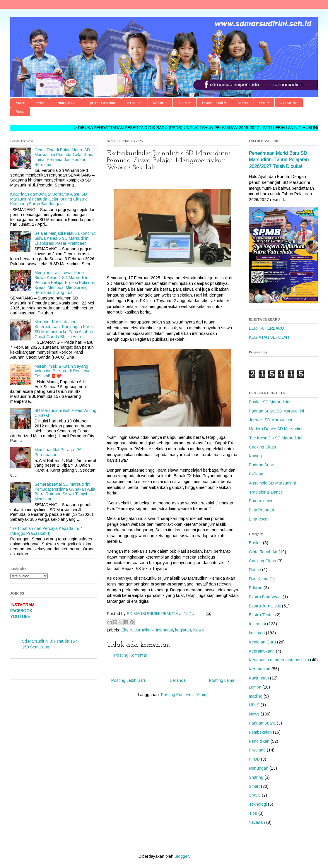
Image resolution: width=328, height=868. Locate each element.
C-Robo (256, 474)
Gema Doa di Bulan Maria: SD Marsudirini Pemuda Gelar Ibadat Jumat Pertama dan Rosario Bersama (65, 157)
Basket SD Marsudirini (270, 402)
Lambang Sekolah (65, 103)
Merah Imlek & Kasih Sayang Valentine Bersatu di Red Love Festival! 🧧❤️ (63, 371)
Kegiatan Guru (262, 642)
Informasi (164, 630)
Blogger (182, 856)
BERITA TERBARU (266, 328)
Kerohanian (260, 669)
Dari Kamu (259, 579)
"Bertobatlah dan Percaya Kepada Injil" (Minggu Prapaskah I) (46, 531)
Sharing (256, 777)
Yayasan (257, 822)
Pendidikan (259, 741)
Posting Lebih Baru (129, 680)
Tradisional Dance (266, 492)
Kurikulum (160, 103)
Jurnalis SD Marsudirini (270, 420)
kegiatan (183, 630)
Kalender (243, 103)
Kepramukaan (262, 651)
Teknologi (258, 804)
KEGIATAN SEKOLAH (269, 337)
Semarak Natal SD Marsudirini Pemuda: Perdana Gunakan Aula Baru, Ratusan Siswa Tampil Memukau (65, 492)
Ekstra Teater (262, 615)
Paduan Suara (262, 465)
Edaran (256, 588)
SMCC (255, 795)
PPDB (254, 759)
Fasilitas (264, 103)
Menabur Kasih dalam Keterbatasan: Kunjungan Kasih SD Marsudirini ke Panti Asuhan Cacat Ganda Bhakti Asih (64, 329)
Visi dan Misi (134, 103)
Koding (255, 456)
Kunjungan (259, 678)
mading (256, 696)
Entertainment (262, 501)
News (199, 630)
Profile (40, 103)
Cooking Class (263, 447)
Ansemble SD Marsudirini (272, 483)
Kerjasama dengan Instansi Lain (279, 660)
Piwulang (257, 750)
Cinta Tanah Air (263, 552)
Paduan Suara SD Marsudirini (276, 411)
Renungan (259, 768)
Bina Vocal (259, 519)
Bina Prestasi (261, 510)
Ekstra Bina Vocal (265, 597)
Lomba (255, 687)
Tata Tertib (185, 103)
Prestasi (20, 111)
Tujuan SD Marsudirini (101, 103)
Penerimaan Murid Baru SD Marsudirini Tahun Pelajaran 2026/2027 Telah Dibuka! (279, 160)
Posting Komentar (131, 655)
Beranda (20, 103)
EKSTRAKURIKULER (214, 103)
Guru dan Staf (289, 103)
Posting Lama (222, 680)
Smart (254, 786)
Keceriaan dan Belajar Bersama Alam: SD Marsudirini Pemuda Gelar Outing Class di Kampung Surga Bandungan (49, 199)
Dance (255, 570)
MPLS (254, 705)
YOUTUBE (20, 617)
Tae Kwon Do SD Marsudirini (276, 438)
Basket (255, 543)
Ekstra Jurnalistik (137, 630)
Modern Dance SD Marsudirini (277, 429)
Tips (253, 813)
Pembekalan (260, 732)
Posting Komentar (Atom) (184, 695)
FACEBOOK (21, 611)
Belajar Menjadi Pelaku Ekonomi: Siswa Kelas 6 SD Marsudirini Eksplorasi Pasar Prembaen (65, 238)
